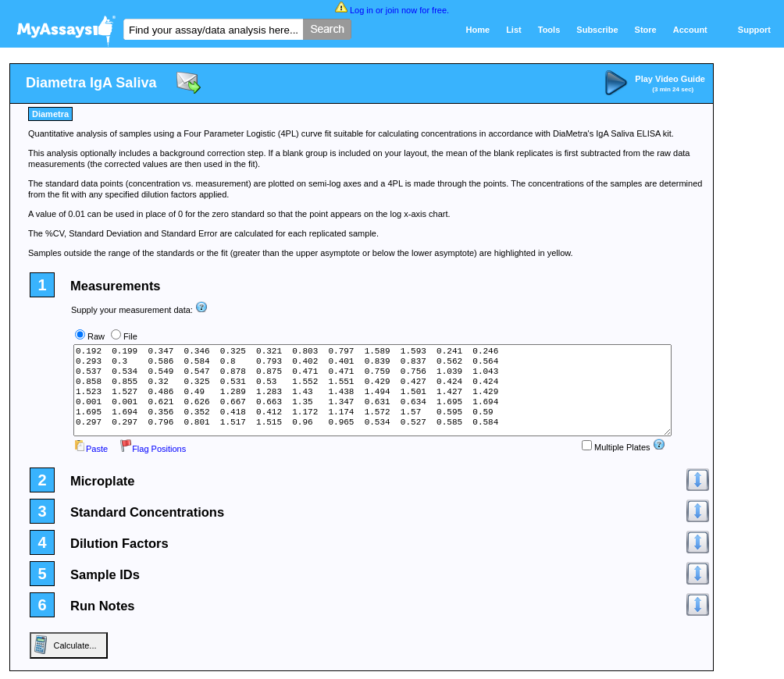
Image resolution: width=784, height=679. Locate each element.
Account (690, 30)
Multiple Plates (616, 447)
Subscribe (597, 30)
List (514, 30)
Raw (96, 336)
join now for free (416, 10)
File (130, 336)
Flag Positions (153, 449)
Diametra (50, 114)
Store (646, 30)
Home (478, 30)
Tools (549, 30)
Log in (362, 10)
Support (754, 30)
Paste (91, 449)
